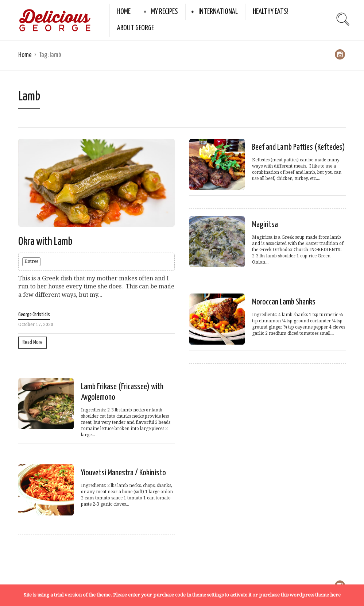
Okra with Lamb (45, 242)
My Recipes (164, 12)
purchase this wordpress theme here (300, 595)
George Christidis (34, 315)
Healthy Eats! (271, 12)
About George (135, 28)
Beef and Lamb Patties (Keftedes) (299, 147)
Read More (33, 342)
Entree (31, 261)
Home (124, 12)
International (218, 12)
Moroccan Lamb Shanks (284, 302)
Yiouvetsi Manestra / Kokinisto (123, 473)
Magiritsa (265, 225)
